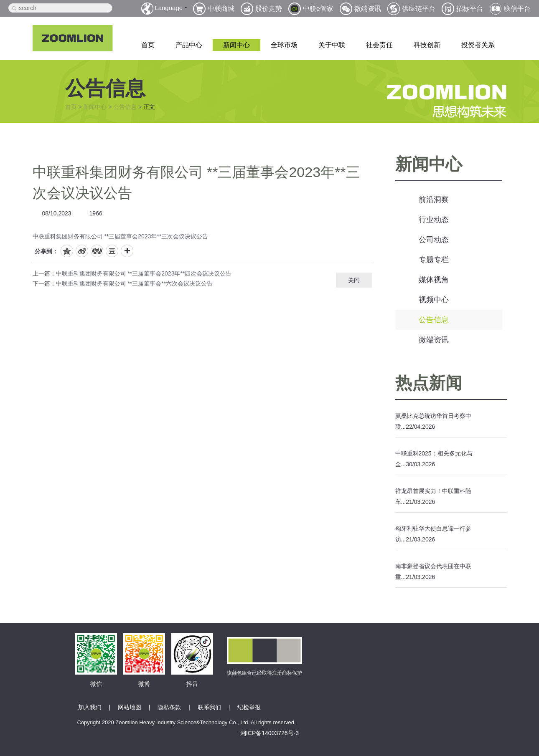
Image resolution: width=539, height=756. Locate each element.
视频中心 (434, 300)
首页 (148, 45)
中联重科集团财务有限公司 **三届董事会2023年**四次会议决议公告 (144, 273)
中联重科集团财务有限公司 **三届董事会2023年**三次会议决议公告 (121, 236)
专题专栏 (434, 260)
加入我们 (90, 707)
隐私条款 (169, 707)
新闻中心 (236, 45)
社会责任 (379, 45)
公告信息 (125, 107)
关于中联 (332, 45)
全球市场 (284, 45)
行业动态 (434, 220)
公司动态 (434, 240)
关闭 (354, 280)
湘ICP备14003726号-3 (269, 733)
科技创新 (427, 45)
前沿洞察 (434, 200)
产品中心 (189, 45)
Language (169, 8)
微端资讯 (434, 340)
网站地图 (130, 707)
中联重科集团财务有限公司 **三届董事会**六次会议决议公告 (135, 283)
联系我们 (209, 707)
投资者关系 (478, 45)
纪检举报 (249, 707)
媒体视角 (434, 280)
